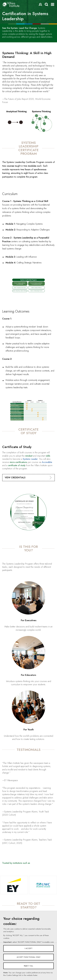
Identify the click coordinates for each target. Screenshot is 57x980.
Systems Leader (30, 459)
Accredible (47, 462)
